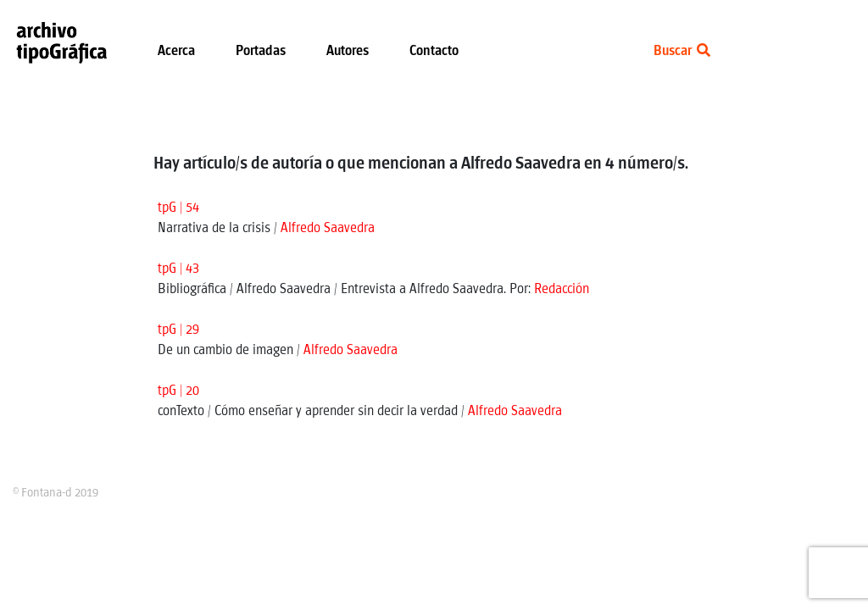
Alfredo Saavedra (328, 228)
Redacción (562, 289)
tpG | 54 (178, 208)
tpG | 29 (178, 330)
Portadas (261, 51)
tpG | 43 (178, 269)
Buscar (682, 51)
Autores (348, 51)
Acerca (176, 51)
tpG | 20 (178, 391)
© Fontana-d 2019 (56, 493)
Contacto (434, 51)
